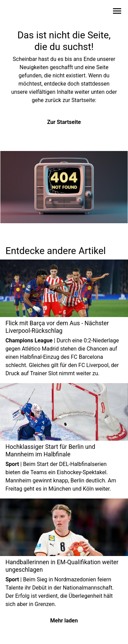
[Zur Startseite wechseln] (22, 12)
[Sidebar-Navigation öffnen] (117, 12)
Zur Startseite (64, 122)
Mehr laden (64, 621)
